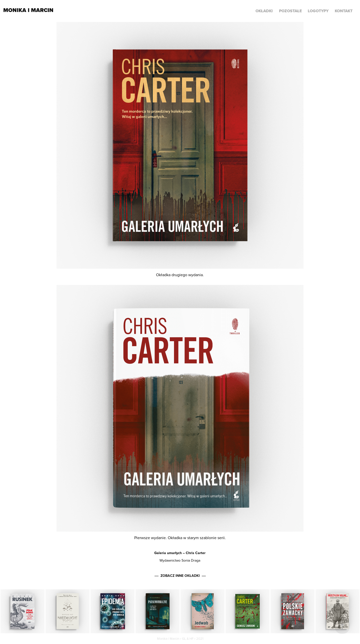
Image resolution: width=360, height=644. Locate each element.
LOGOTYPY (318, 11)
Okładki (264, 11)
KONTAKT (344, 11)
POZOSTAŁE (290, 11)
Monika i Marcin (28, 10)
